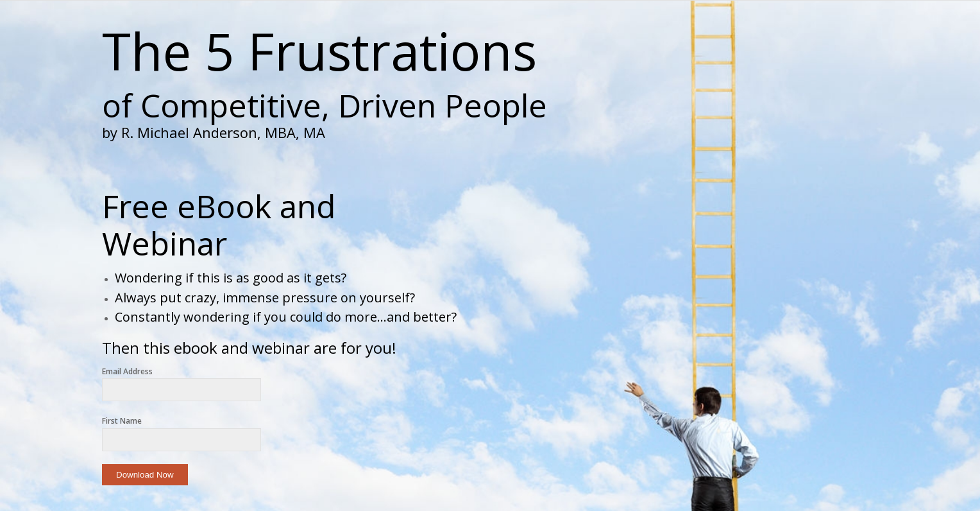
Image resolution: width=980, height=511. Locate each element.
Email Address (127, 371)
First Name (122, 421)
